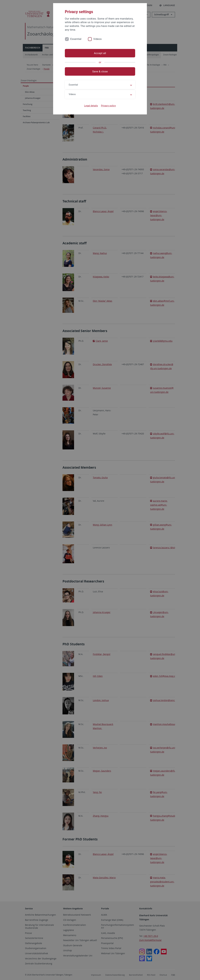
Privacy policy (108, 106)
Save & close (100, 71)
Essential (76, 39)
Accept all (100, 53)
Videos (97, 39)
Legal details (91, 106)
